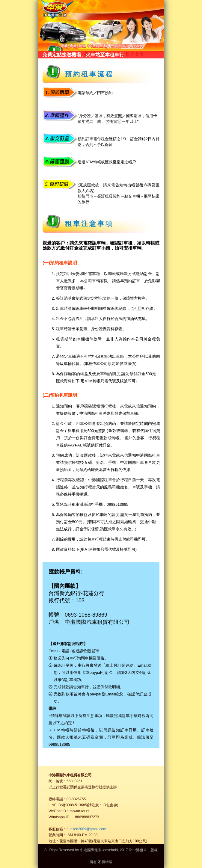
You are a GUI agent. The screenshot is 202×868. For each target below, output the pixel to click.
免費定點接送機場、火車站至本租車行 (83, 55)
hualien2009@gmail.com (86, 829)
